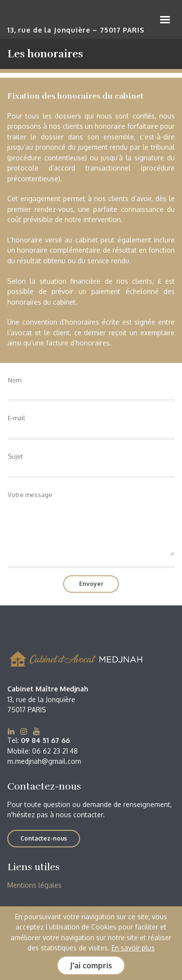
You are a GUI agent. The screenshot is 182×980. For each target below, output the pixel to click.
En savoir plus (133, 948)
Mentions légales (34, 885)
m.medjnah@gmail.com (44, 761)
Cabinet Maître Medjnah (75, 21)
